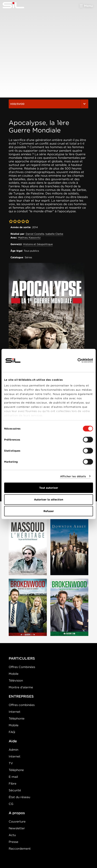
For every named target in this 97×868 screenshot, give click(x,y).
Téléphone (16, 770)
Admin (13, 750)
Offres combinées (22, 705)
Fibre (13, 784)
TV (11, 763)
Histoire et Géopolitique (38, 244)
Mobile (14, 674)
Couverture (17, 821)
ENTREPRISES (21, 696)
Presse (13, 842)
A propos (17, 813)
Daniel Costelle (35, 234)
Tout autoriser (49, 488)
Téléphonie (17, 718)
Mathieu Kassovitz (29, 238)
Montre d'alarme (21, 687)
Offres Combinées (22, 667)
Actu (12, 835)
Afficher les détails (73, 476)
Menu (88, 6)
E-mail (13, 777)
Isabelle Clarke (54, 234)
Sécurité (15, 790)
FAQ (12, 732)
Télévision (16, 680)
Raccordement (20, 849)
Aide (13, 741)
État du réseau (19, 797)
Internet (15, 712)
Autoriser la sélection (49, 499)
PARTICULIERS (22, 658)
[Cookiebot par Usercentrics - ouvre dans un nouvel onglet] (77, 361)
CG (11, 804)
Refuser (49, 511)
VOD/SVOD (48, 104)
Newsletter (17, 828)
